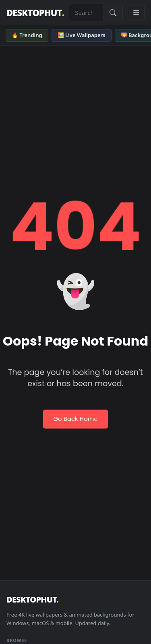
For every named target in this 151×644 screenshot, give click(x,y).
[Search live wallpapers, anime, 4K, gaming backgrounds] (86, 12)
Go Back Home (75, 419)
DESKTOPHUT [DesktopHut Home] (35, 13)
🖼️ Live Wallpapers (82, 35)
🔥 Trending (27, 35)
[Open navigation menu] (136, 12)
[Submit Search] (113, 12)
